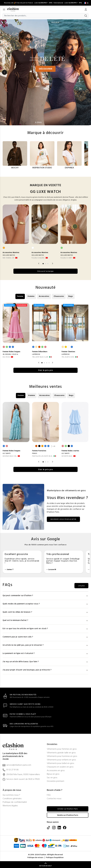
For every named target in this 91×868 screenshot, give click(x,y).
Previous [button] (4, 72)
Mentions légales (10, 806)
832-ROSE (6, 357)
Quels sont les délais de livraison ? (45, 612)
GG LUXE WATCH (9, 255)
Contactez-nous (54, 799)
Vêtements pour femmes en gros (62, 749)
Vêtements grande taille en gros (61, 753)
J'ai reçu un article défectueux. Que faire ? (45, 662)
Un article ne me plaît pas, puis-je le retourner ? (45, 645)
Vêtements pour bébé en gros (60, 763)
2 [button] (45, 263)
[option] (45, 72)
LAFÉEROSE (36, 354)
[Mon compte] (86, 9)
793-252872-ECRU (68, 357)
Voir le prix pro (45, 370)
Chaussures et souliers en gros (60, 767)
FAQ (49, 795)
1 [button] (43, 263)
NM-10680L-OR (8, 258)
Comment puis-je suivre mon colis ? (45, 637)
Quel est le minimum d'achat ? (45, 620)
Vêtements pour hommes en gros (62, 756)
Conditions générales (12, 799)
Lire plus (81, 586)
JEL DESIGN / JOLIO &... (11, 354)
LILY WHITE (7, 453)
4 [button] (49, 362)
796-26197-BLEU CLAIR (40, 357)
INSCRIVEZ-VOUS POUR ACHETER (65, 519)
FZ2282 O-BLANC (38, 258)
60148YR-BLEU (67, 456)
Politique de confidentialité (15, 802)
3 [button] (48, 263)
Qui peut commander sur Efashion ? (45, 596)
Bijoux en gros (53, 774)
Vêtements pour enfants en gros (61, 760)
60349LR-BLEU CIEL (10, 456)
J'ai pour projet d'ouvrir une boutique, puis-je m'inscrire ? (45, 670)
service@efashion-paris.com (19, 765)
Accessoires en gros (56, 771)
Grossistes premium (55, 781)
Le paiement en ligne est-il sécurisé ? (45, 653)
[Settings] (86, 3)
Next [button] (87, 72)
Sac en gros (52, 778)
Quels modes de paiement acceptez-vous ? (45, 604)
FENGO (35, 453)
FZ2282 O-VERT (66, 258)
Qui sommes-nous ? (11, 795)
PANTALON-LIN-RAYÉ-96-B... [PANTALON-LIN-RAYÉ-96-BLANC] (42, 456)
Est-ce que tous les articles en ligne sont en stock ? (45, 629)
